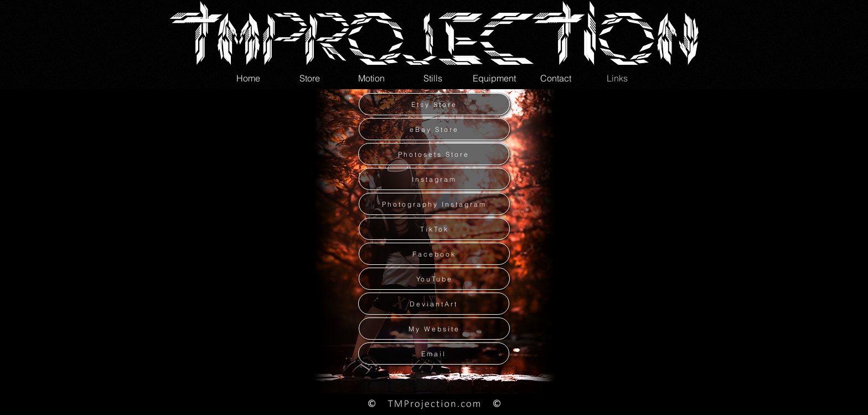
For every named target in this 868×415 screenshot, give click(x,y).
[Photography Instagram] (434, 204)
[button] (371, 78)
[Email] (434, 353)
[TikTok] (434, 229)
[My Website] (434, 329)
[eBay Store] (434, 129)
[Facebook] (434, 254)
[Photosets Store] (434, 154)
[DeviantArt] (434, 304)
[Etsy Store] (434, 104)
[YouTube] (434, 279)
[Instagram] (434, 179)
